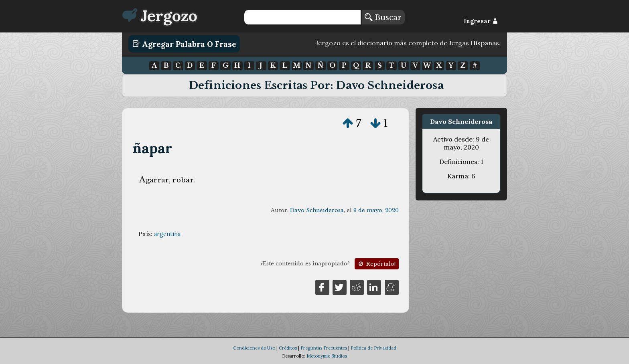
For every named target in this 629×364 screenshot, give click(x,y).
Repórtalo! (376, 264)
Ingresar (481, 21)
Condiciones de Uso (254, 348)
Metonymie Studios (327, 356)
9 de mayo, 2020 (376, 210)
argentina (167, 234)
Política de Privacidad (373, 348)
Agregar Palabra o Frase (184, 44)
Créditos (288, 348)
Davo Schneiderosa (317, 210)
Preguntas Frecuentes (324, 348)
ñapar (153, 148)
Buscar (383, 17)
